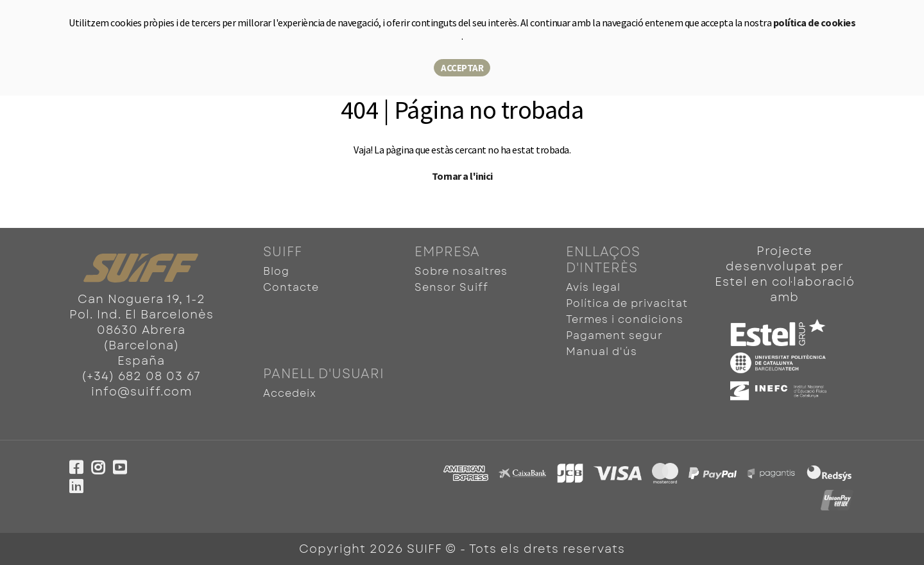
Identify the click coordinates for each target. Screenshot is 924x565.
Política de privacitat (627, 303)
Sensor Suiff (451, 287)
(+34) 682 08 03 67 (141, 376)
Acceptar (462, 68)
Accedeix (290, 393)
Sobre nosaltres (461, 271)
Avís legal (593, 287)
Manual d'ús (602, 352)
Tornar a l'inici (462, 176)
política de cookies (815, 22)
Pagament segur (614, 335)
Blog (276, 271)
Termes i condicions (625, 319)
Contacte (291, 287)
